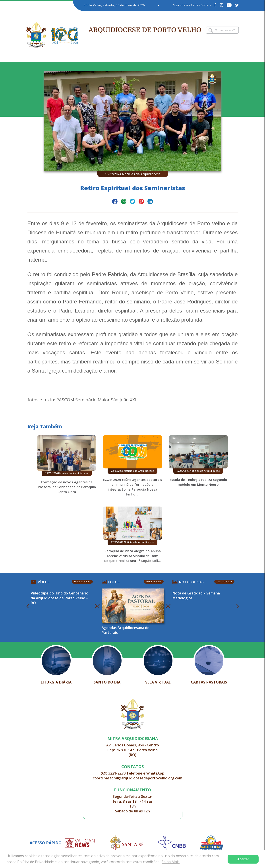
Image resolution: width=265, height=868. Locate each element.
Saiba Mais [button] (171, 862)
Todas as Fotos (154, 582)
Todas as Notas (224, 582)
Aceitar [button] (243, 859)
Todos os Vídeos (82, 582)
